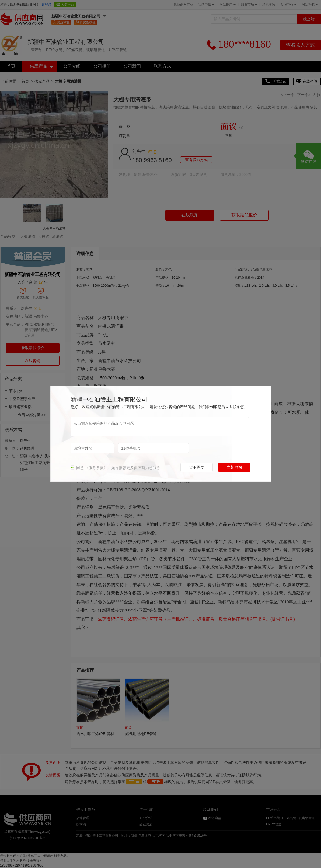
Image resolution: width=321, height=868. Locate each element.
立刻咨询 (234, 467)
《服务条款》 (96, 468)
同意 (77, 468)
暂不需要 (197, 467)
